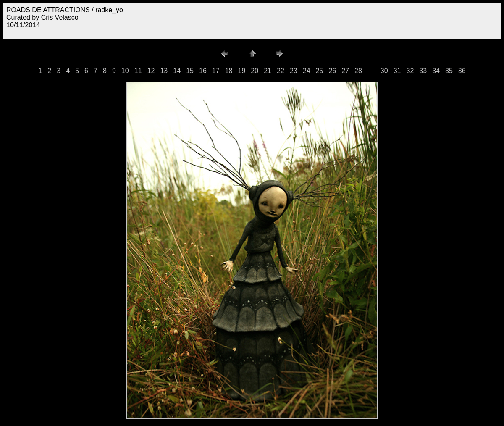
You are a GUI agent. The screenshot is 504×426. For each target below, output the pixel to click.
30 (384, 71)
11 (138, 71)
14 (177, 71)
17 (216, 71)
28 (358, 71)
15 (190, 71)
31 (397, 71)
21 (268, 71)
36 (462, 71)
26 (332, 71)
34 (436, 71)
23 (294, 71)
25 (320, 71)
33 (423, 71)
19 (242, 71)
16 (203, 71)
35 (449, 71)
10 (125, 71)
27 (345, 71)
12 (151, 71)
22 (281, 71)
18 (229, 71)
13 (164, 71)
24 (307, 71)
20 (255, 71)
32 (410, 71)
